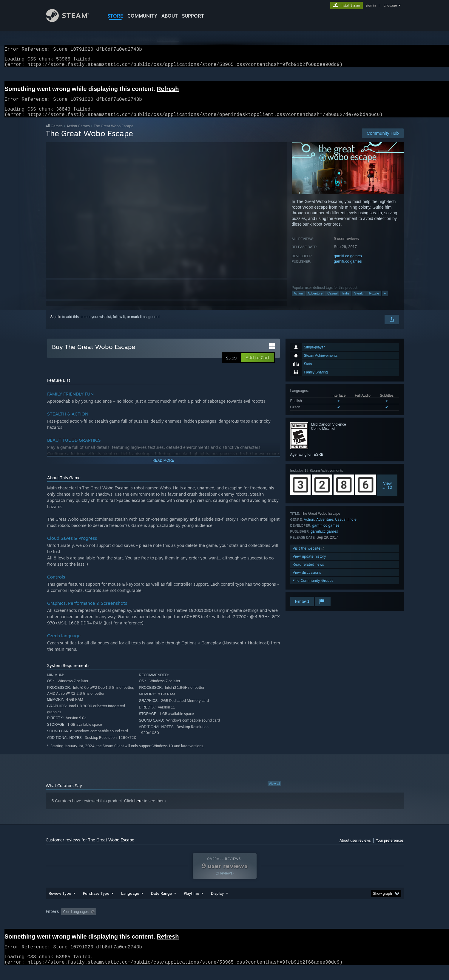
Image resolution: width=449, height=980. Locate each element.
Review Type (60, 900)
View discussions (307, 580)
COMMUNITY (142, 16)
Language (130, 900)
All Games (54, 133)
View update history (309, 563)
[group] (225, 919)
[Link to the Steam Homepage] (72, 20)
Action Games (78, 133)
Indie (346, 300)
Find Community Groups (313, 588)
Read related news (308, 572)
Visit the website (309, 555)
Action (298, 300)
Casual (332, 300)
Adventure (315, 300)
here (138, 808)
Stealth (359, 300)
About (170, 16)
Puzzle (374, 300)
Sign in (56, 324)
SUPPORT (193, 16)
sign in (371, 5)
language (390, 5)
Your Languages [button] (76, 919)
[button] (258, 365)
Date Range (161, 900)
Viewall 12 (387, 492)
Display (217, 900)
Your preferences (390, 848)
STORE (115, 16)
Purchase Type (96, 900)
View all (274, 791)
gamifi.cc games (348, 263)
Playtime (191, 900)
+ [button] (385, 300)
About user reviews (355, 848)
